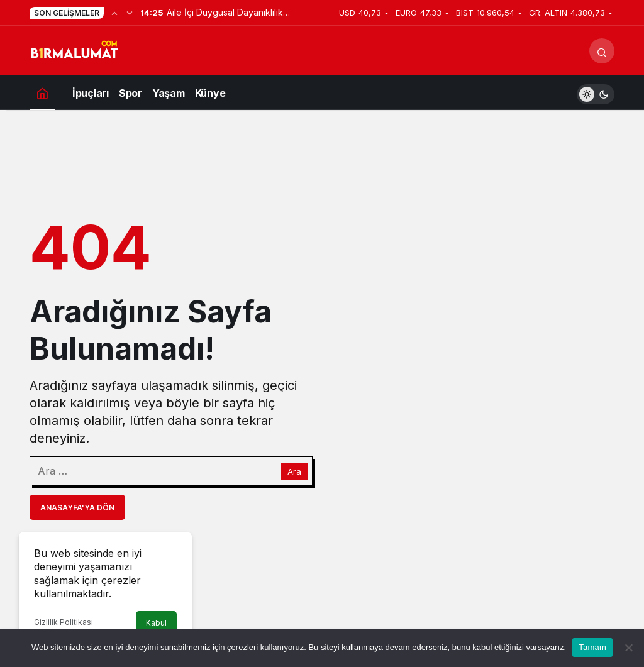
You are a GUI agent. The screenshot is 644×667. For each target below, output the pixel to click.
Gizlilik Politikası (64, 622)
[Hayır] (628, 648)
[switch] (596, 93)
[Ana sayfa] (42, 93)
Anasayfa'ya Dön (77, 508)
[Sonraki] (130, 13)
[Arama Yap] (602, 51)
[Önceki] (114, 13)
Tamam (592, 647)
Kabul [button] (156, 623)
